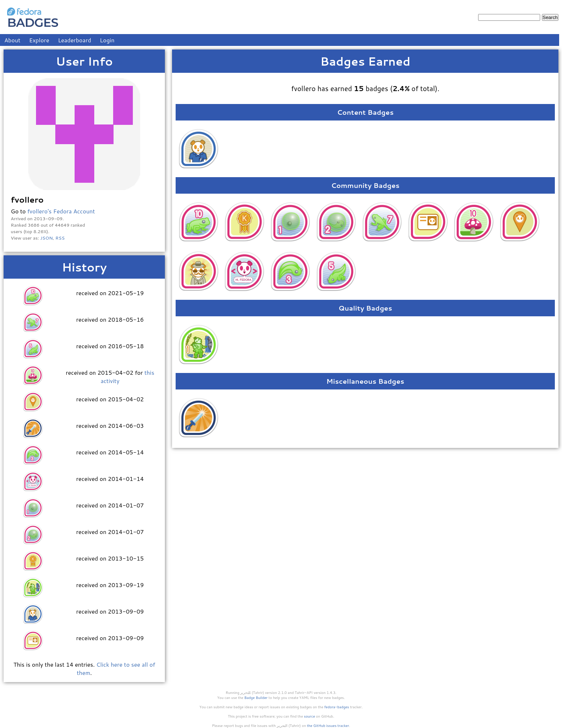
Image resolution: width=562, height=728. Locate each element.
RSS (60, 238)
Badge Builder (256, 698)
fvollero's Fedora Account (61, 211)
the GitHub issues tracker (328, 725)
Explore (39, 40)
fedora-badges (337, 707)
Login (107, 40)
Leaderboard (75, 40)
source (309, 716)
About (12, 40)
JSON (46, 238)
